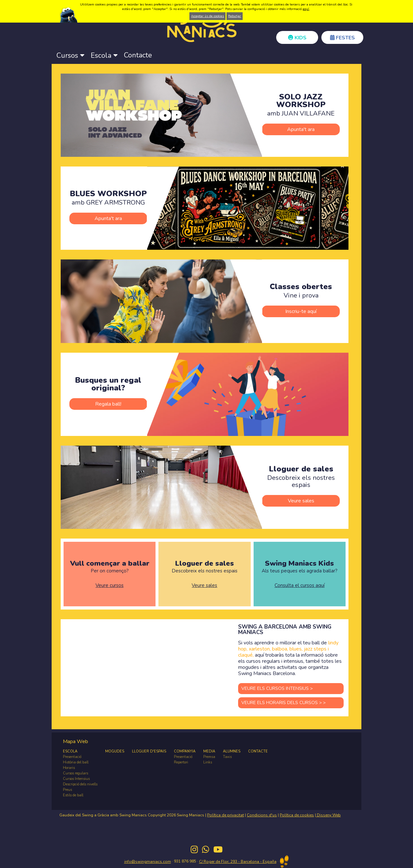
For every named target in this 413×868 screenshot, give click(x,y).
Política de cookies (297, 815)
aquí (306, 9)
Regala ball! (108, 404)
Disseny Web (328, 815)
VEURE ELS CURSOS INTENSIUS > (277, 688)
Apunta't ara (301, 129)
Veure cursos (110, 585)
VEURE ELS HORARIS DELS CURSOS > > (283, 703)
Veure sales (301, 501)
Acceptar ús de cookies (207, 16)
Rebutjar (235, 16)
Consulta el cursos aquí (300, 585)
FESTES (342, 38)
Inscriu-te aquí (301, 311)
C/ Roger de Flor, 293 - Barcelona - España (238, 862)
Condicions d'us (262, 815)
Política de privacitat (226, 815)
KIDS (297, 38)
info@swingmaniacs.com (148, 862)
